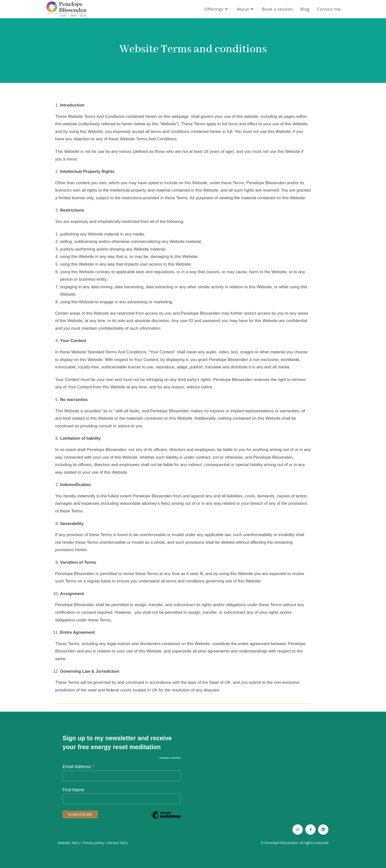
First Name (73, 790)
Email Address (79, 767)
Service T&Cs (118, 843)
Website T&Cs (69, 843)
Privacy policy (94, 843)
